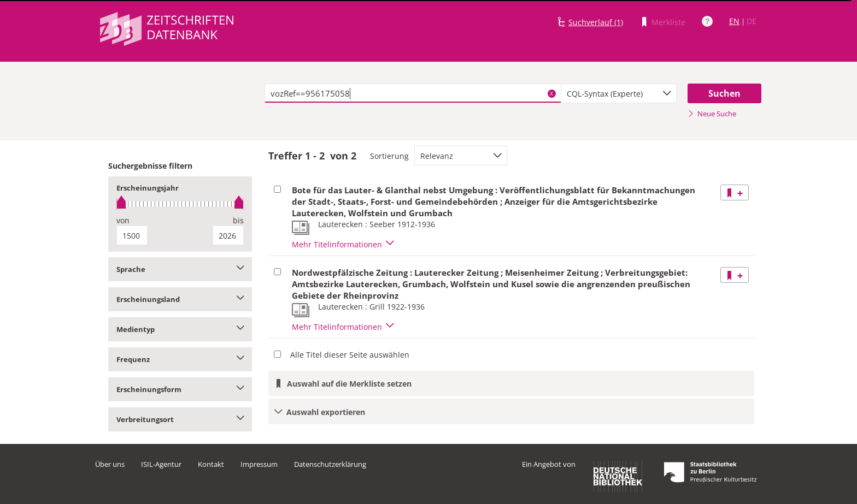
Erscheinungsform (180, 389)
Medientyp (180, 329)
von (123, 220)
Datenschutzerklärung (330, 464)
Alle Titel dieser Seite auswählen (350, 355)
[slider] (180, 204)
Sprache (180, 269)
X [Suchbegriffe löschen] (551, 93)
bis (238, 220)
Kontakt (211, 464)
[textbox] (413, 93)
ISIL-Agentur (161, 464)
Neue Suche (712, 114)
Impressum (259, 464)
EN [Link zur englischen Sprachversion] (734, 21)
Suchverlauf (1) (596, 22)
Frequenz (180, 359)
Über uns (110, 464)
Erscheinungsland (180, 299)
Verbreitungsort (180, 419)
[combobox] (619, 93)
